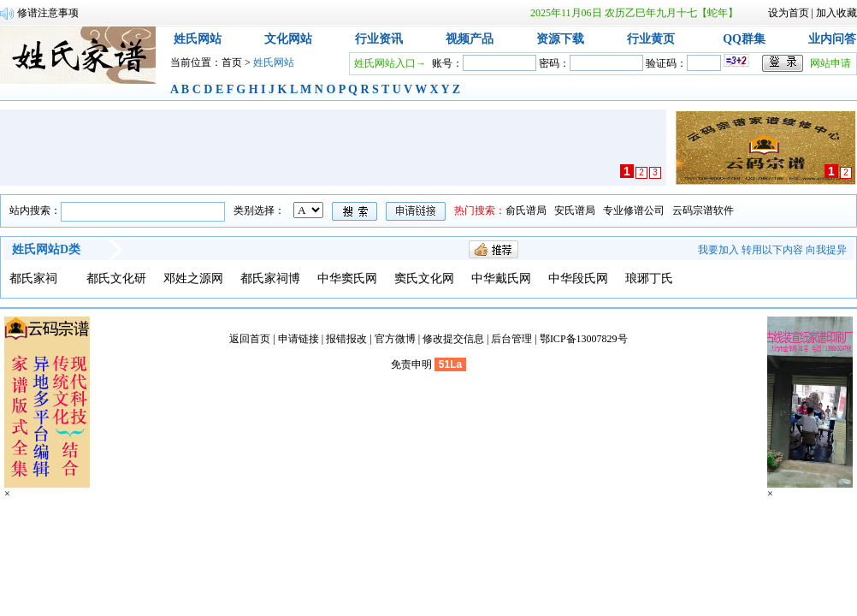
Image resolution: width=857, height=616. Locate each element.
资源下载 (560, 39)
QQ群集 (744, 39)
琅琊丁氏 (649, 278)
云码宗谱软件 (703, 210)
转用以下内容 (772, 250)
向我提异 (826, 250)
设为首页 (789, 13)
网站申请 (830, 63)
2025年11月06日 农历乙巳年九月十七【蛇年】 (634, 13)
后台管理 (511, 339)
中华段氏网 (578, 278)
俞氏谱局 (526, 210)
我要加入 (718, 250)
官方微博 (395, 339)
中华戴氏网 (501, 278)
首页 (232, 62)
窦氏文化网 (424, 278)
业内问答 (832, 39)
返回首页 (250, 339)
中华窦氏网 (347, 278)
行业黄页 (651, 39)
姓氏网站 (198, 39)
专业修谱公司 (634, 210)
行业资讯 (379, 39)
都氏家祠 (33, 278)
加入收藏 (836, 13)
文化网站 (288, 39)
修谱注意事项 (48, 13)
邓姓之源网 (193, 278)
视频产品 (470, 39)
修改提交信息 (453, 339)
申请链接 (298, 339)
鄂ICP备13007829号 (584, 339)
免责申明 (411, 364)
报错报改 (346, 339)
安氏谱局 (575, 210)
